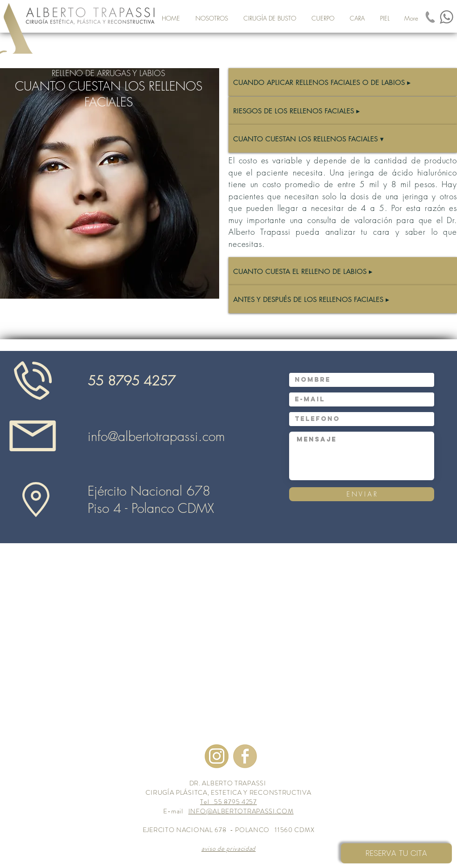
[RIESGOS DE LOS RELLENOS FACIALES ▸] (343, 111)
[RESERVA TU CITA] (396, 853)
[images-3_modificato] (245, 756)
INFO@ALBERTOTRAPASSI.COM (241, 811)
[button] (270, 18)
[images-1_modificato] (430, 17)
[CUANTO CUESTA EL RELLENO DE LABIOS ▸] (343, 271)
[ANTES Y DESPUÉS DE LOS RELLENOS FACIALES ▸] (343, 299)
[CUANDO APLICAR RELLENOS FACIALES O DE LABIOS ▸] (343, 82)
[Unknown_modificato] (447, 17)
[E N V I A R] (362, 494)
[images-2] (217, 756)
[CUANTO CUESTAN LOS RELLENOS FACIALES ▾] (343, 139)
